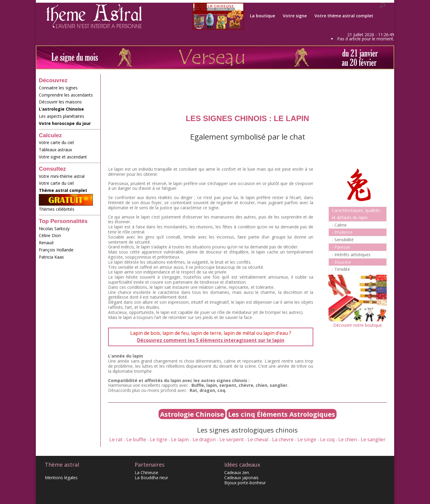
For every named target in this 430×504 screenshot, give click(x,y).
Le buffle (136, 439)
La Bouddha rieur (151, 478)
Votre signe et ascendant (70, 159)
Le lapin (180, 439)
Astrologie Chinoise (192, 414)
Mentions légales (61, 478)
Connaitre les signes (58, 88)
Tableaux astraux (55, 150)
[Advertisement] (63, 353)
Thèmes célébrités (70, 211)
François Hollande (56, 250)
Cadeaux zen (237, 472)
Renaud (46, 243)
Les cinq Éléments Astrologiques (282, 414)
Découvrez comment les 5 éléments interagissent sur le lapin (211, 340)
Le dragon (204, 439)
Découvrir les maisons (60, 102)
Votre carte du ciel (56, 142)
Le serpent (232, 439)
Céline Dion (50, 235)
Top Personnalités (63, 221)
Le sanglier (373, 439)
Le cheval (258, 439)
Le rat (116, 439)
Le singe (307, 439)
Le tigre (159, 439)
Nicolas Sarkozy (54, 229)
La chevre (283, 439)
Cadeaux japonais (241, 478)
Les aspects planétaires (62, 116)
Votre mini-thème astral (62, 176)
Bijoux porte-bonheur (245, 483)
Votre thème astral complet (344, 16)
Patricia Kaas (51, 257)
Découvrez (53, 80)
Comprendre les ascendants (66, 95)
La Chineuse (146, 472)
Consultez (52, 169)
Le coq (327, 439)
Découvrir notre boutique (358, 325)
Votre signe (295, 16)
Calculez (50, 135)
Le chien (348, 439)
